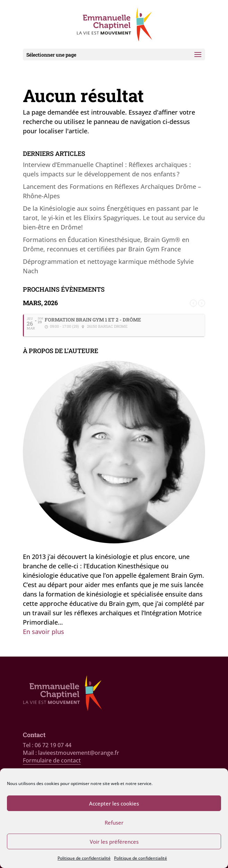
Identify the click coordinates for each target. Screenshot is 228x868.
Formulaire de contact (52, 760)
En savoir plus (43, 632)
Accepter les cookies (114, 803)
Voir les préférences (114, 842)
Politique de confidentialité (84, 858)
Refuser (114, 823)
